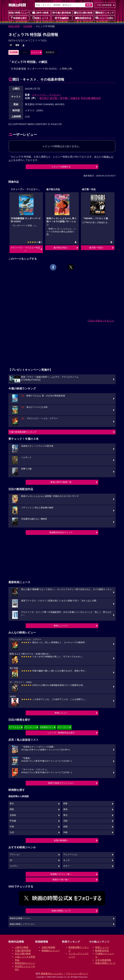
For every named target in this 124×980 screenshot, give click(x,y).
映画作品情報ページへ (20, 918)
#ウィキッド (30, 727)
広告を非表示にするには (101, 321)
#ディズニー (63, 727)
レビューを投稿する (61, 167)
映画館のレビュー (51, 950)
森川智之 (44, 98)
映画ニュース (40, 18)
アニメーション (71, 855)
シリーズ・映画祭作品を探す (61, 733)
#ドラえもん (15, 727)
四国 (65, 827)
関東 (65, 804)
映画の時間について (61, 911)
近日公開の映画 (83, 13)
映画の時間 (14, 26)
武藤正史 (75, 98)
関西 (12, 809)
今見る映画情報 (103, 960)
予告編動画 (62, 18)
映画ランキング (105, 13)
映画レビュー (61, 713)
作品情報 (28, 26)
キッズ (66, 860)
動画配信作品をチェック (61, 532)
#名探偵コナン (47, 727)
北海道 (13, 815)
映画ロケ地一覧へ (61, 880)
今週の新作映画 (62, 13)
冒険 (17, 45)
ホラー (66, 866)
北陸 (65, 821)
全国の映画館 (48, 947)
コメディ (14, 866)
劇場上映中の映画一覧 (61, 482)
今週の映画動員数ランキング (23, 432)
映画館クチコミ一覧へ (61, 874)
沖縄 (65, 832)
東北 (65, 815)
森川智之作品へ (61, 248)
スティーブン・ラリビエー (47, 95)
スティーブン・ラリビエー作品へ (25, 249)
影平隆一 (65, 98)
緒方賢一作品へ (97, 248)
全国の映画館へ (61, 840)
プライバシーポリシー (77, 974)
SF (11, 45)
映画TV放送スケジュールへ (61, 783)
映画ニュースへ (61, 626)
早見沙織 (86, 98)
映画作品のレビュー (25, 963)
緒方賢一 (55, 98)
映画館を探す (19, 18)
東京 (12, 804)
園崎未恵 (96, 98)
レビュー (35, 52)
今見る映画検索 (104, 5)
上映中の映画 (40, 13)
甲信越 (13, 821)
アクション (15, 855)
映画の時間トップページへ (22, 924)
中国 (12, 827)
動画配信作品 (83, 18)
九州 (12, 832)
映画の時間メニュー (19, 13)
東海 (65, 809)
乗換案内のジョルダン (52, 974)
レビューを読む (105, 18)
